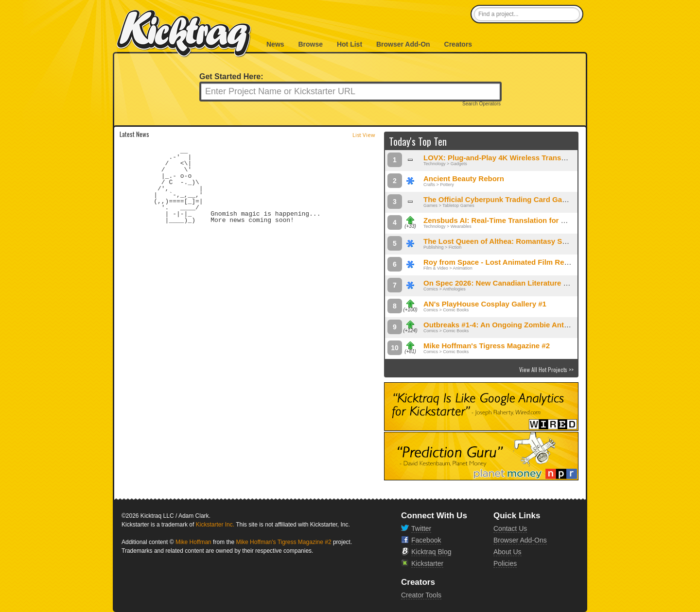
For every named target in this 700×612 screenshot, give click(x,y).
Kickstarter (427, 563)
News (275, 44)
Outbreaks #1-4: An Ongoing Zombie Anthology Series (517, 325)
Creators (458, 44)
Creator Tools (421, 595)
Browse (310, 44)
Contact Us (510, 528)
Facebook (426, 540)
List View (364, 135)
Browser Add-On (403, 44)
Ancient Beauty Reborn (464, 178)
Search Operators (481, 104)
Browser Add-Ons (520, 540)
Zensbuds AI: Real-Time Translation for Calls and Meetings (525, 220)
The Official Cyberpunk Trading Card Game (498, 199)
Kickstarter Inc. (215, 525)
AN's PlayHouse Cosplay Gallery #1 (485, 304)
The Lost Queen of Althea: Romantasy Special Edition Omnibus (533, 241)
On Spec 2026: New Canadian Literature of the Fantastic (520, 283)
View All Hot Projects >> (546, 369)
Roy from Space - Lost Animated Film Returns (503, 262)
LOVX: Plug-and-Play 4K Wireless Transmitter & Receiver (522, 158)
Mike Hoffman (193, 542)
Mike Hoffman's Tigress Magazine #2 (487, 346)
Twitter (421, 528)
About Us (507, 552)
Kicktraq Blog (431, 552)
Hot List (350, 44)
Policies (505, 563)
